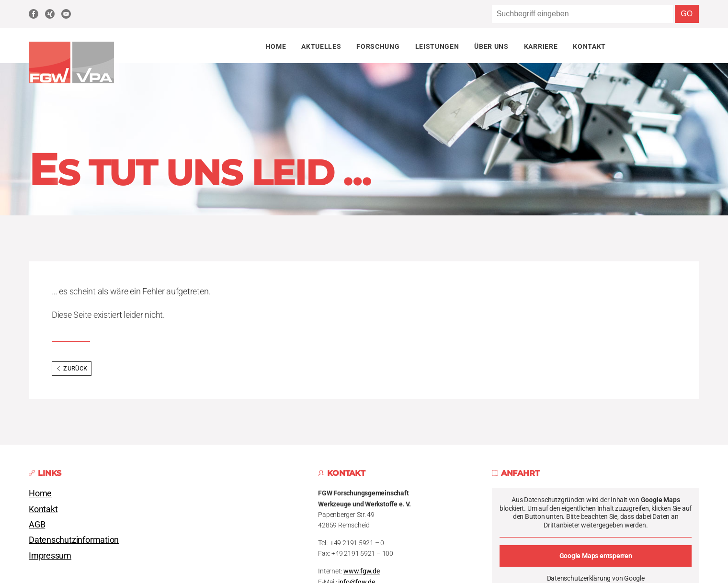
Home (276, 46)
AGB (37, 525)
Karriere (541, 46)
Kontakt (589, 46)
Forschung (378, 46)
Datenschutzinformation (74, 540)
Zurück (72, 368)
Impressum (50, 556)
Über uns (491, 46)
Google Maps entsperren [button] (595, 556)
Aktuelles (321, 46)
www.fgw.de (362, 571)
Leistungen (437, 46)
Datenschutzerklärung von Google (595, 578)
